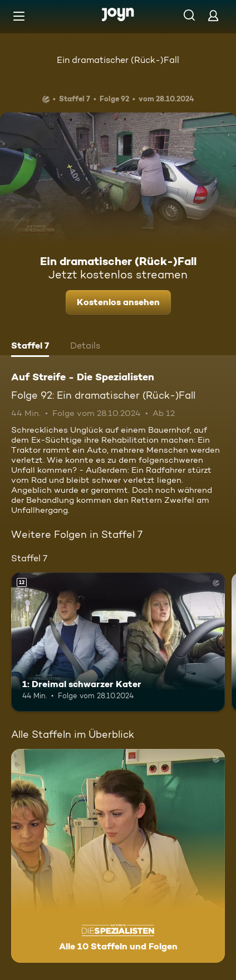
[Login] (213, 15)
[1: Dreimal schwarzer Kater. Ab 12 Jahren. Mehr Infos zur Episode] (118, 642)
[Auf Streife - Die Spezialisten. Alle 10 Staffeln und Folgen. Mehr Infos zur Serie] (118, 856)
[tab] (30, 347)
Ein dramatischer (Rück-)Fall (118, 60)
